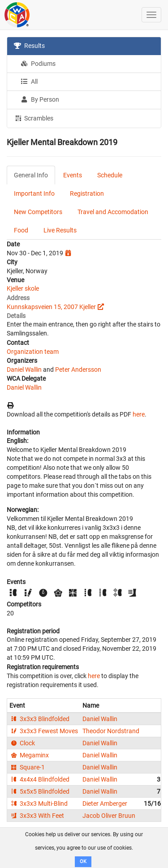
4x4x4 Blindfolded (39, 779)
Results (29, 46)
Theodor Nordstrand (111, 731)
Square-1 (27, 767)
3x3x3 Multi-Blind (39, 804)
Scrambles (34, 118)
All (29, 82)
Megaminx (29, 755)
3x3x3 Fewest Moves (44, 731)
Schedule (110, 175)
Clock (22, 743)
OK (83, 862)
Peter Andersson (78, 370)
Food (21, 230)
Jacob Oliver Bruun (109, 816)
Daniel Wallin (24, 370)
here (139, 414)
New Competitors (38, 212)
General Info (31, 175)
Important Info (34, 193)
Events (73, 175)
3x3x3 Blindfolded (39, 719)
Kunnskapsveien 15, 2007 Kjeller (51, 307)
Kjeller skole (23, 288)
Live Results (60, 230)
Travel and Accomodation (113, 212)
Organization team (33, 352)
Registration (87, 193)
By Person (40, 99)
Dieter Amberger (105, 804)
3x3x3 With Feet (37, 816)
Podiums (38, 64)
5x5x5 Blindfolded (39, 791)
